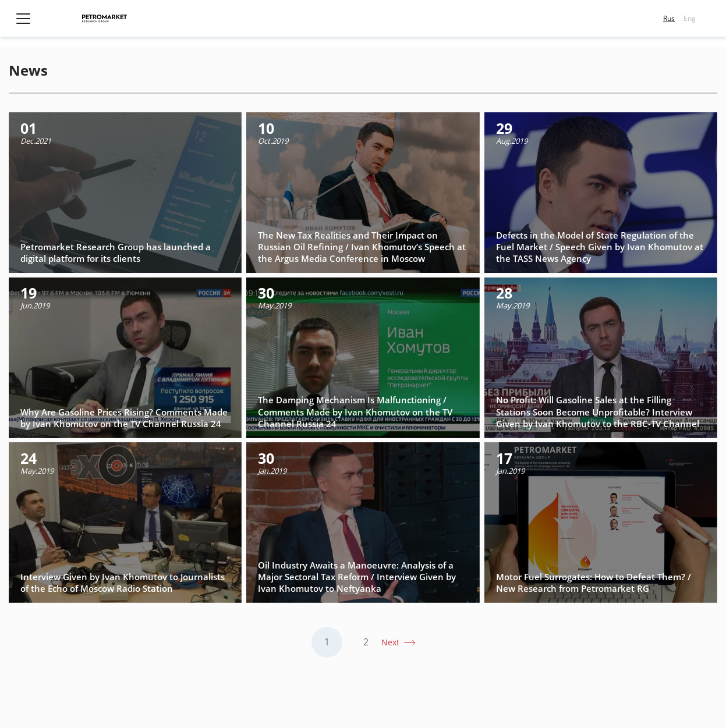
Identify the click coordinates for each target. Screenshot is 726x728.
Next (392, 642)
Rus (669, 18)
